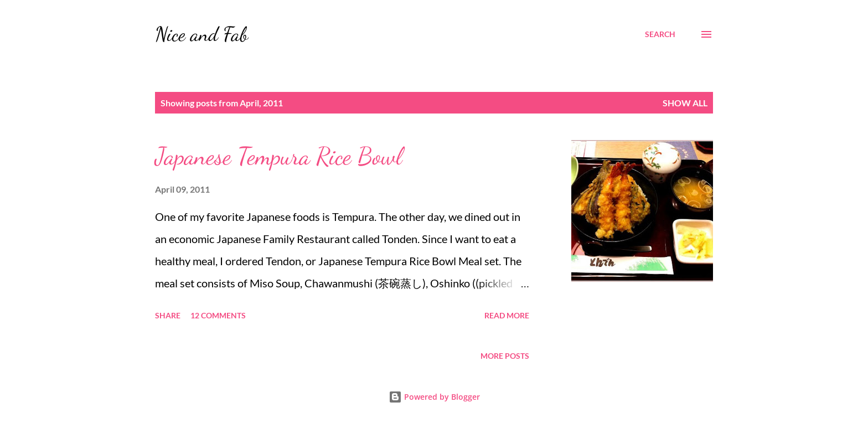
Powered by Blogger (434, 397)
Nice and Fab (201, 34)
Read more (507, 315)
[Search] (660, 34)
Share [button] (168, 315)
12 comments (218, 315)
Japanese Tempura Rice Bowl (278, 156)
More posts (505, 356)
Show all (685, 103)
